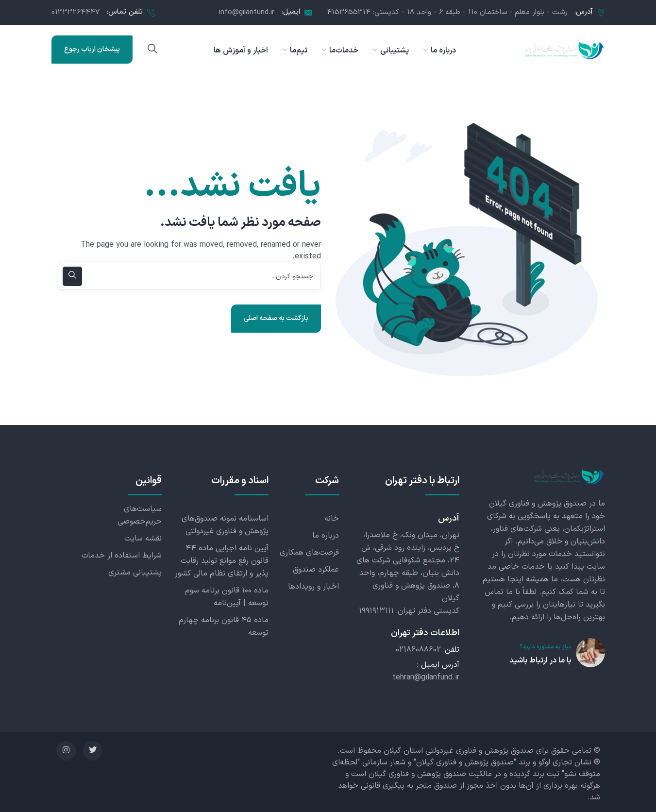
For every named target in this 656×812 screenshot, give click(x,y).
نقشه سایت (143, 539)
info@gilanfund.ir (247, 12)
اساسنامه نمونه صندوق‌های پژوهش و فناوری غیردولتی (225, 525)
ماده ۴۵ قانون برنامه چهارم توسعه (224, 626)
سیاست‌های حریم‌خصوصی (140, 515)
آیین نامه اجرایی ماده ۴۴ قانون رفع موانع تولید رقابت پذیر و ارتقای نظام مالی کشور (222, 561)
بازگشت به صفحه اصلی (276, 318)
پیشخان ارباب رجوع (92, 49)
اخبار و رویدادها (313, 587)
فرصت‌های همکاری (309, 553)
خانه (332, 519)
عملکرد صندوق (316, 570)
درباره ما (326, 536)
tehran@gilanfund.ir (426, 677)
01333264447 (76, 12)
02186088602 (418, 650)
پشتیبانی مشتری (135, 573)
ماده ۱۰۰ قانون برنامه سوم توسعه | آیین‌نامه (227, 597)
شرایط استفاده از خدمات (122, 556)
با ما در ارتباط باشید (540, 660)
